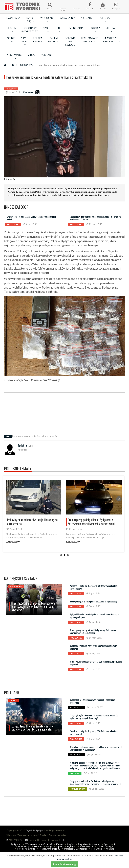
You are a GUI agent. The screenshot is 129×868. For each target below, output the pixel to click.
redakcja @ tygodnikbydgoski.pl (42, 840)
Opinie (60, 847)
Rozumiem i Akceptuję (65, 864)
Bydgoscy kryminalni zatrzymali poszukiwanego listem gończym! (93, 647)
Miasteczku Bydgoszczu (111, 40)
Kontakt (47, 55)
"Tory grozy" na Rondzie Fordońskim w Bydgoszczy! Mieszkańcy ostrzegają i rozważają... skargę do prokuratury (95, 783)
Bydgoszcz (16, 844)
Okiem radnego (105, 847)
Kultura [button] (104, 19)
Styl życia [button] (24, 41)
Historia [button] (95, 30)
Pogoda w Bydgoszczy (30, 30)
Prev (8, 499)
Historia (38, 847)
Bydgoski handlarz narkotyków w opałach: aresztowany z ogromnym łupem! (94, 616)
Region (71, 844)
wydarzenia (30, 436)
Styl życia (72, 847)
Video (31, 55)
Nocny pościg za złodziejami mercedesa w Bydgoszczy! (93, 601)
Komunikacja (75, 28)
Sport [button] (47, 30)
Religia (49, 847)
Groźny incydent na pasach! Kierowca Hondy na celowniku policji (31, 218)
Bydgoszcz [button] (47, 19)
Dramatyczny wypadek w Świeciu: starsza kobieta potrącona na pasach (96, 663)
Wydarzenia (68, 18)
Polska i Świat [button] (38, 41)
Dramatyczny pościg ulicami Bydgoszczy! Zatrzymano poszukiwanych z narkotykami (93, 631)
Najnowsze (14, 18)
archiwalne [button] (15, 56)
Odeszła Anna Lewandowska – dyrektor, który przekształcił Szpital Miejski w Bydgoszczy (96, 748)
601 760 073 (14, 840)
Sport (107, 844)
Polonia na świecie (26, 849)
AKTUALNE (87, 18)
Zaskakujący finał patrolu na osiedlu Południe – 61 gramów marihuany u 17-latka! (95, 218)
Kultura (60, 844)
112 (12, 65)
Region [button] (12, 30)
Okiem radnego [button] (54, 41)
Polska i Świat (87, 847)
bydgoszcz (18, 436)
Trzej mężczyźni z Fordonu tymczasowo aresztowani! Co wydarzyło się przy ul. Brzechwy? (94, 717)
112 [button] (58, 30)
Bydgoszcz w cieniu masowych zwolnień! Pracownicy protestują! (92, 701)
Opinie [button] (11, 40)
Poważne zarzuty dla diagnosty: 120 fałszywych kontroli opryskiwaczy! (94, 587)
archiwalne (97, 849)
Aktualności (43, 436)
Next (119, 499)
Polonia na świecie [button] (70, 43)
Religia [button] (110, 30)
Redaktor (28, 92)
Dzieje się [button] (30, 20)
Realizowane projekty (89, 40)
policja (53, 436)
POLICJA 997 (26, 65)
